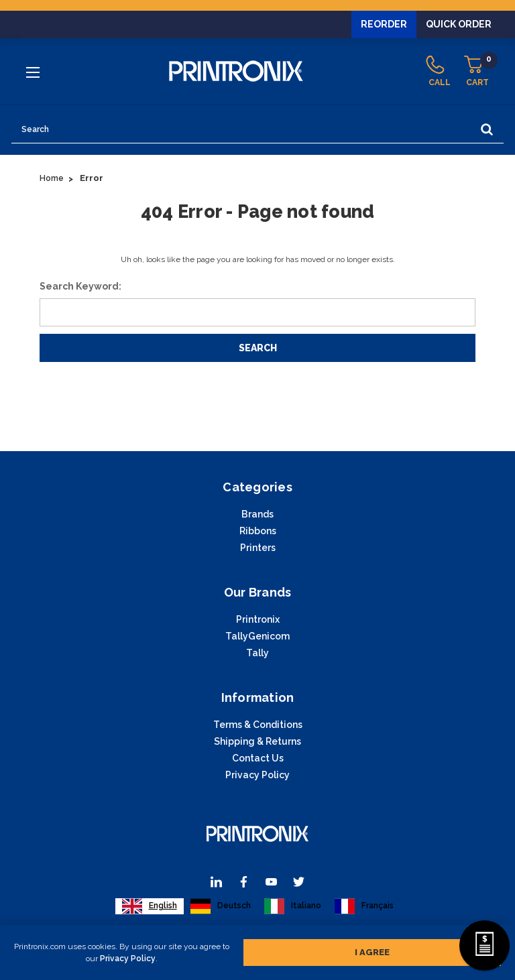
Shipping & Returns (257, 741)
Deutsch (221, 906)
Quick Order (459, 24)
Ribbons (258, 531)
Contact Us (258, 758)
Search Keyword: (80, 286)
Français (364, 906)
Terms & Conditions (258, 725)
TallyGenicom (257, 636)
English (150, 906)
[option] (221, 906)
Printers (258, 548)
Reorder (384, 24)
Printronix (258, 619)
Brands (257, 514)
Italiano (293, 906)
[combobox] (150, 906)
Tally (257, 653)
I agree (372, 950)
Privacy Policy (128, 956)
